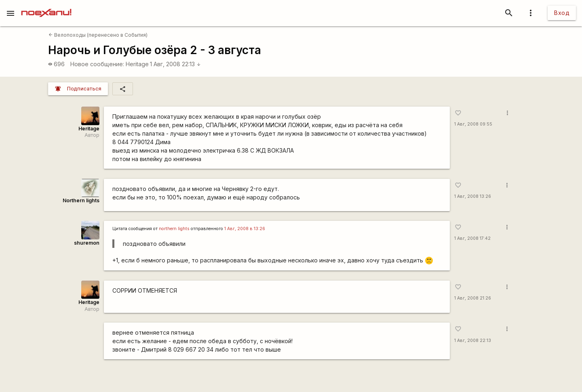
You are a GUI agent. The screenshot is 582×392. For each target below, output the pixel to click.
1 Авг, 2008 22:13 (175, 64)
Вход (562, 13)
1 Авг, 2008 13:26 (473, 196)
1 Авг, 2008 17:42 (472, 238)
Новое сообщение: (97, 64)
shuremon (87, 243)
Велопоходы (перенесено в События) (98, 35)
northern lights (174, 229)
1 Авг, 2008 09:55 (473, 124)
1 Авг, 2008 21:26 (473, 298)
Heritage (137, 64)
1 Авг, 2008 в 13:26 (245, 229)
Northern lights (81, 200)
